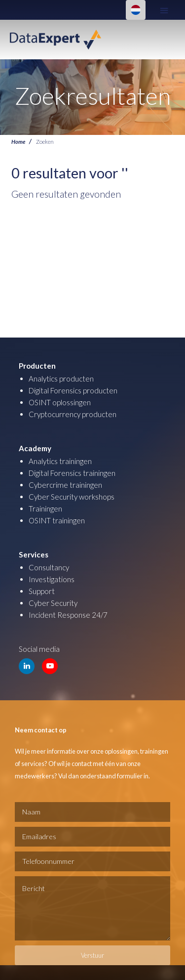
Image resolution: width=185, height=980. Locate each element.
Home (18, 141)
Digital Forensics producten (73, 390)
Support (42, 591)
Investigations (52, 579)
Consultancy (49, 567)
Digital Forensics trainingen (72, 473)
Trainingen (45, 509)
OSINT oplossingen (60, 402)
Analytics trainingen (60, 461)
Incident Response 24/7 (68, 615)
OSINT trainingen (57, 520)
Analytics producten (61, 379)
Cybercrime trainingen (65, 485)
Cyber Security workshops (72, 497)
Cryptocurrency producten (73, 414)
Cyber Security (53, 603)
